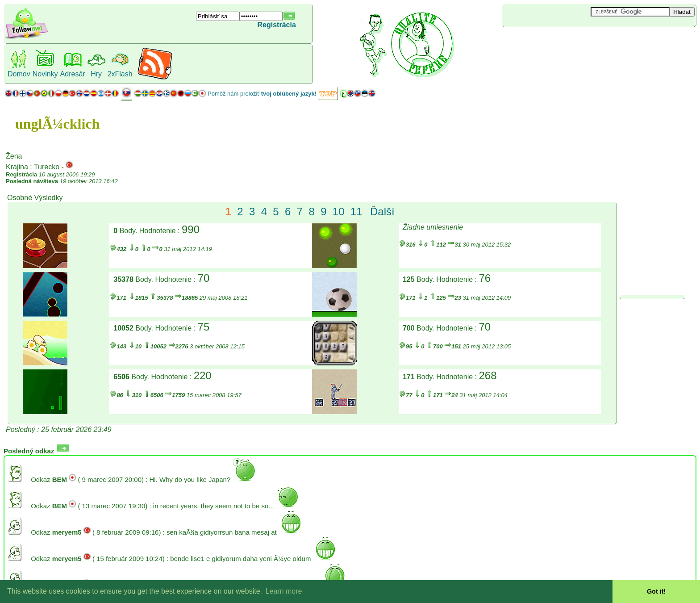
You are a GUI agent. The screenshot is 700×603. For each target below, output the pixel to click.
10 (339, 211)
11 (356, 211)
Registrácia (277, 25)
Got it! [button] (656, 591)
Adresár (73, 74)
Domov (19, 74)
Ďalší (382, 211)
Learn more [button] (284, 591)
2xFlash (120, 74)
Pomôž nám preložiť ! (262, 94)
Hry (96, 74)
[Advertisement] (555, 42)
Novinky (45, 74)
